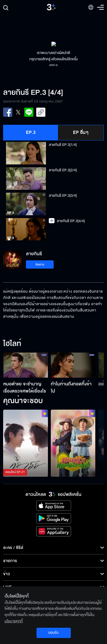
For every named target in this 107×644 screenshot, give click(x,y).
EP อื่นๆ (81, 132)
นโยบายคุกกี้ (14, 621)
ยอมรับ (53, 633)
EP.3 (31, 132)
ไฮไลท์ (12, 344)
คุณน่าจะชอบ (23, 401)
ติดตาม (40, 264)
